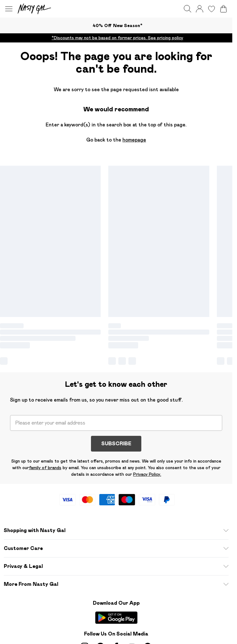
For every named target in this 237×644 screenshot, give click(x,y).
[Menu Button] (9, 9)
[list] (116, 38)
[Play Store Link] (116, 618)
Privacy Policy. (147, 474)
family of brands (45, 468)
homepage (134, 140)
